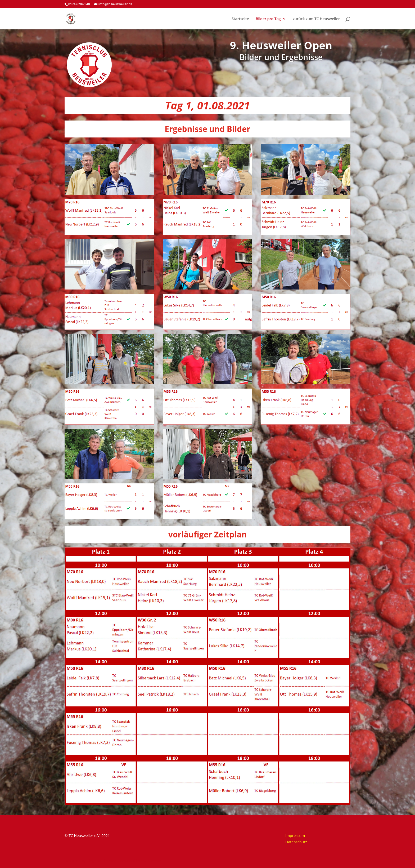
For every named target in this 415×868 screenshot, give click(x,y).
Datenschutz (296, 842)
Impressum (295, 836)
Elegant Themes (101, 861)
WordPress (151, 861)
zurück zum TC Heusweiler (316, 19)
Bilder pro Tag (268, 19)
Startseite (240, 19)
